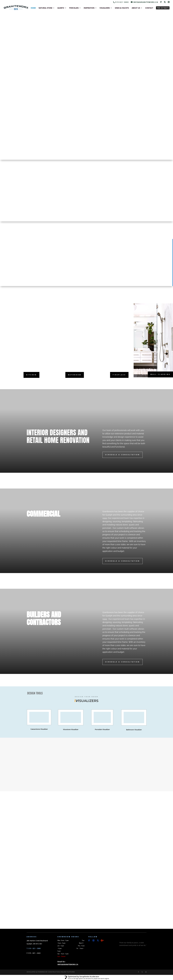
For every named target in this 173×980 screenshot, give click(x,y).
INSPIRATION (89, 8)
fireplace (119, 375)
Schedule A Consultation (123, 455)
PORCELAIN (74, 8)
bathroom (75, 375)
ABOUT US (136, 8)
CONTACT (149, 8)
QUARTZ (61, 8)
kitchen (31, 375)
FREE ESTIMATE (163, 8)
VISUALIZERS (105, 8)
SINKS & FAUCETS (122, 8)
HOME (33, 8)
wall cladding (160, 374)
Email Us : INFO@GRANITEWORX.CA (68, 963)
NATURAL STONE (45, 8)
